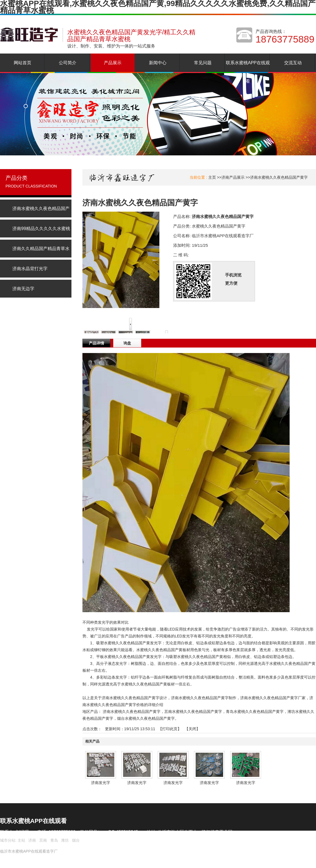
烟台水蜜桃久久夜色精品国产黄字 (146, 718)
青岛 (54, 840)
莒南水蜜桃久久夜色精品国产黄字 (193, 712)
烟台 (76, 840)
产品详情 (96, 343)
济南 (32, 840)
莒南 (43, 840)
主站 (21, 840)
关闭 (192, 729)
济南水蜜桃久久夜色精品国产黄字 (279, 177)
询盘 (127, 343)
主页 (212, 177)
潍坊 (65, 840)
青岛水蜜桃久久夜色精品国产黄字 (255, 712)
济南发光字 (101, 783)
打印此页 (170, 729)
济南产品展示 (233, 177)
